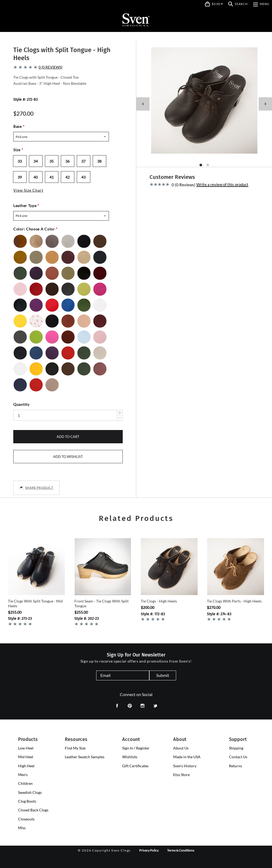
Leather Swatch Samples (85, 757)
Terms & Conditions (181, 850)
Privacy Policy (149, 850)
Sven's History (185, 766)
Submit (163, 675)
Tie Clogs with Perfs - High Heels (234, 601)
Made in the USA (187, 757)
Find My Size (75, 748)
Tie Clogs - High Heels (159, 601)
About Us (181, 748)
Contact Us (238, 757)
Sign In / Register (136, 748)
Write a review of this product (222, 185)
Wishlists (130, 757)
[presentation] (26, 748)
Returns (235, 766)
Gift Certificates (135, 766)
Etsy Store (181, 775)
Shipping (236, 748)
